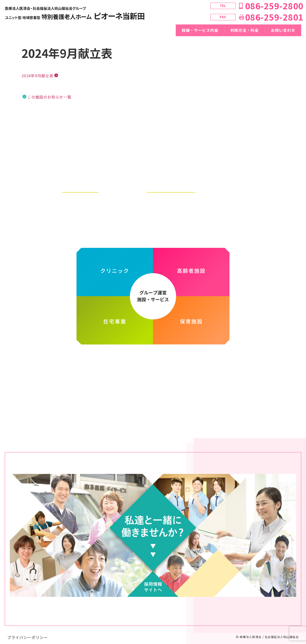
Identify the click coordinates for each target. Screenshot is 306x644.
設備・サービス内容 (200, 30)
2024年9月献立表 (37, 76)
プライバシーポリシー (27, 633)
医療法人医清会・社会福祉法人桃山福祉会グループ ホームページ (153, 357)
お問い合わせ (283, 30)
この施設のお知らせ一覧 (49, 97)
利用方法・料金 (245, 30)
